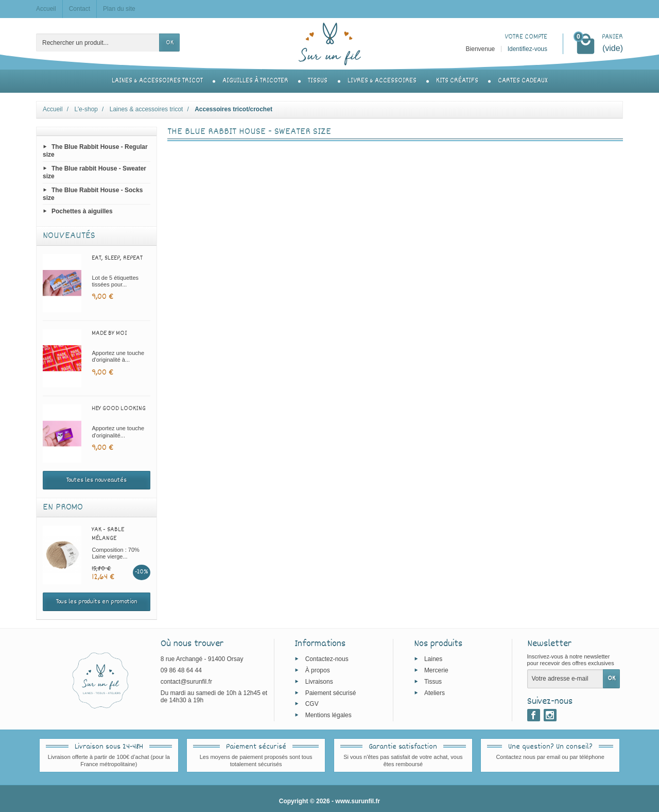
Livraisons (319, 681)
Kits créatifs (457, 81)
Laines (433, 659)
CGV (312, 704)
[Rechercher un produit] (98, 43)
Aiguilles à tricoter (255, 81)
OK (170, 43)
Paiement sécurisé (331, 692)
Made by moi (109, 333)
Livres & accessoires (382, 81)
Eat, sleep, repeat (117, 258)
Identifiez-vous (527, 49)
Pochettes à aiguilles (82, 211)
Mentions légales (328, 715)
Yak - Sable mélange (108, 534)
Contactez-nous (327, 659)
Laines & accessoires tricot (157, 81)
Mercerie (436, 670)
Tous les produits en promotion (97, 602)
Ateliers (435, 692)
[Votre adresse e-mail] (565, 679)
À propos (318, 670)
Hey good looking (119, 409)
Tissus (318, 81)
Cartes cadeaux (523, 81)
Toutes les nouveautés (97, 480)
